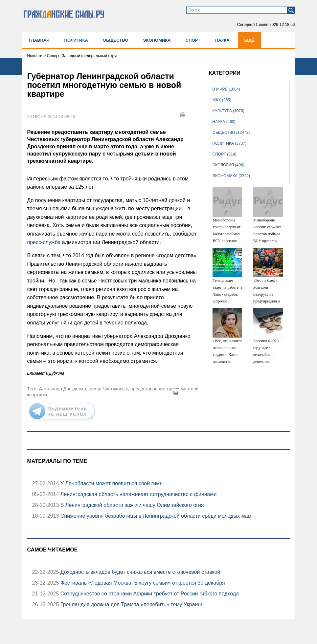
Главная (39, 40)
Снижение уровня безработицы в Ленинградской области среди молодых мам (155, 516)
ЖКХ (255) (222, 100)
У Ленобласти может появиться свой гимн (111, 483)
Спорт (193, 40)
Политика (76, 40)
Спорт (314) (225, 154)
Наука (222, 40)
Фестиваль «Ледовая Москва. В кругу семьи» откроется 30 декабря (142, 583)
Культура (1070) (228, 111)
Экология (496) (228, 165)
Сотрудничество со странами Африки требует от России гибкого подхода (149, 594)
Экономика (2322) (231, 176)
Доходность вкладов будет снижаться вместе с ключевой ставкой (139, 572)
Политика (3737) (229, 143)
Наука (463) (224, 122)
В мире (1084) (226, 89)
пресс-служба (44, 242)
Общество (116, 40)
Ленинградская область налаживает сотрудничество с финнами (138, 494)
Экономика (157, 40)
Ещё (249, 40)
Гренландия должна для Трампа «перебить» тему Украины (132, 604)
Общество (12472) (231, 133)
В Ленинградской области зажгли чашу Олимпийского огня (131, 505)
